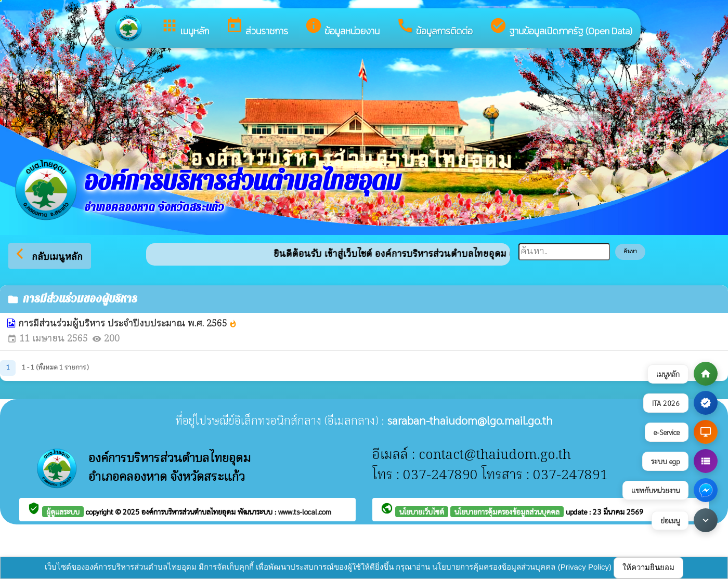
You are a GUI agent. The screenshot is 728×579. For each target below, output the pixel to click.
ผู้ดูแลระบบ (63, 511)
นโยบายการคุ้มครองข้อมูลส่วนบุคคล (507, 511)
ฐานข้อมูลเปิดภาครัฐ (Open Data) (561, 27)
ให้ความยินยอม (648, 567)
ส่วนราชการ (257, 27)
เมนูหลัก (185, 27)
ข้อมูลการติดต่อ (434, 27)
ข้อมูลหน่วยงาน (342, 27)
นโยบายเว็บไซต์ (422, 511)
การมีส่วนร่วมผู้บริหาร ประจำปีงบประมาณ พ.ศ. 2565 (128, 324)
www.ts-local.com (305, 511)
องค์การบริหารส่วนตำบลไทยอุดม (190, 511)
